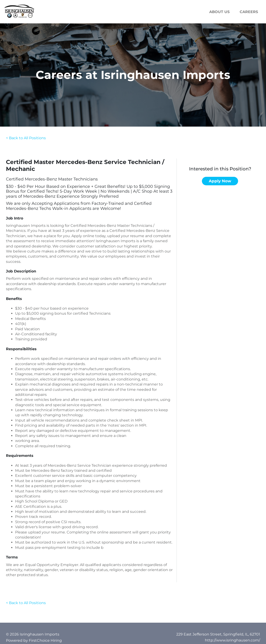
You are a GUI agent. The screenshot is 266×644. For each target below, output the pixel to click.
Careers (249, 12)
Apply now (220, 181)
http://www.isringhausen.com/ (232, 640)
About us (219, 12)
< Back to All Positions (26, 138)
